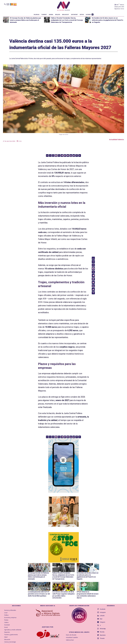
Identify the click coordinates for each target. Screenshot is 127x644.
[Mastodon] (65, 156)
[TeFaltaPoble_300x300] (63, 512)
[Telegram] (62, 156)
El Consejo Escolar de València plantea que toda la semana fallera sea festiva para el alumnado (25, 20)
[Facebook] (56, 156)
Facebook (103, 609)
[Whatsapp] (50, 156)
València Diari (70, 640)
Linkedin (102, 616)
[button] (5, 4)
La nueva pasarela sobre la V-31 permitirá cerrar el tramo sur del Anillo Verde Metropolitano (39, 594)
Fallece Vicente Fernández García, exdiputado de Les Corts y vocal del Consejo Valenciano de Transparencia (67, 20)
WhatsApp (103, 629)
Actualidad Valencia (116, 139)
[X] (59, 156)
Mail (101, 619)
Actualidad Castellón (72, 637)
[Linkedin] (71, 156)
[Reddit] (74, 156)
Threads (102, 638)
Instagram (103, 612)
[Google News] (47, 156)
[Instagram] (53, 156)
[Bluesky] (68, 156)
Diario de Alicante (71, 635)
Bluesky (102, 632)
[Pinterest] (77, 156)
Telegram (103, 622)
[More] (80, 156)
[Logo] (63, 6)
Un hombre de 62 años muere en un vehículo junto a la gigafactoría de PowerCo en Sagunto (108, 20)
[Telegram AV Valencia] (63, 494)
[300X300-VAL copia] (64, 547)
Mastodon (103, 635)
